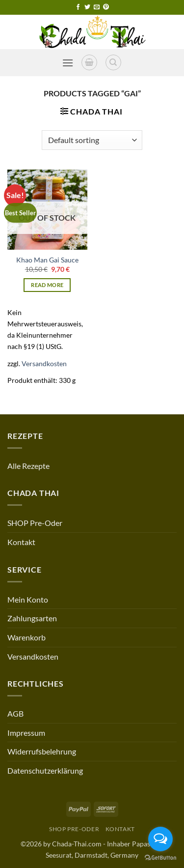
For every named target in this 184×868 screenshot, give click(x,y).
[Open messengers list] (160, 839)
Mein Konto (28, 599)
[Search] (113, 62)
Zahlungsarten (32, 618)
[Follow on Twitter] (87, 7)
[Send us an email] (97, 7)
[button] (68, 63)
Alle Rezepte (28, 466)
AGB (15, 713)
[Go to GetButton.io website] (160, 858)
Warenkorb (26, 637)
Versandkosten (44, 363)
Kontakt (21, 542)
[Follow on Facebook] (78, 7)
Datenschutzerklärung (45, 770)
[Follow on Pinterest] (106, 7)
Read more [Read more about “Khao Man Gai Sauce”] (47, 285)
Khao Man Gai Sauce (47, 260)
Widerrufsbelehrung (42, 751)
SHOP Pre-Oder (35, 523)
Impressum (26, 733)
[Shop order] (92, 140)
